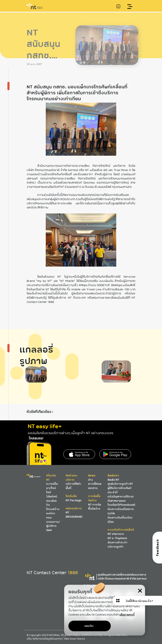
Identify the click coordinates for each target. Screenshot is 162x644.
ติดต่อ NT (113, 480)
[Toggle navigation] (130, 7)
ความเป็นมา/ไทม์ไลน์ (52, 488)
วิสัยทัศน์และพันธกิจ (52, 501)
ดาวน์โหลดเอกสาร (95, 486)
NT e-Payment (117, 538)
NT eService (116, 534)
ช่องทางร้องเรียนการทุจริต (121, 511)
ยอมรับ (89, 626)
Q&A (49, 530)
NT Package (74, 500)
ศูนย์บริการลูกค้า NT (120, 484)
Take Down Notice (74, 639)
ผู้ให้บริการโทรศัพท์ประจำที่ (120, 490)
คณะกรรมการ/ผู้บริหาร (53, 522)
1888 (73, 573)
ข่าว (91, 480)
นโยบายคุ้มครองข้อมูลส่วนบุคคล (44, 639)
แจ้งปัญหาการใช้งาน (120, 496)
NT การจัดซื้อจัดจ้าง (95, 507)
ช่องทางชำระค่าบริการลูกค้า (117, 544)
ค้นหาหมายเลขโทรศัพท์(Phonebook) (121, 503)
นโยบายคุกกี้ (127, 615)
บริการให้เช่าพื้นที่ (73, 486)
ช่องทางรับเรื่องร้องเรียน (120, 520)
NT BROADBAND (74, 515)
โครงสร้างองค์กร (53, 511)
